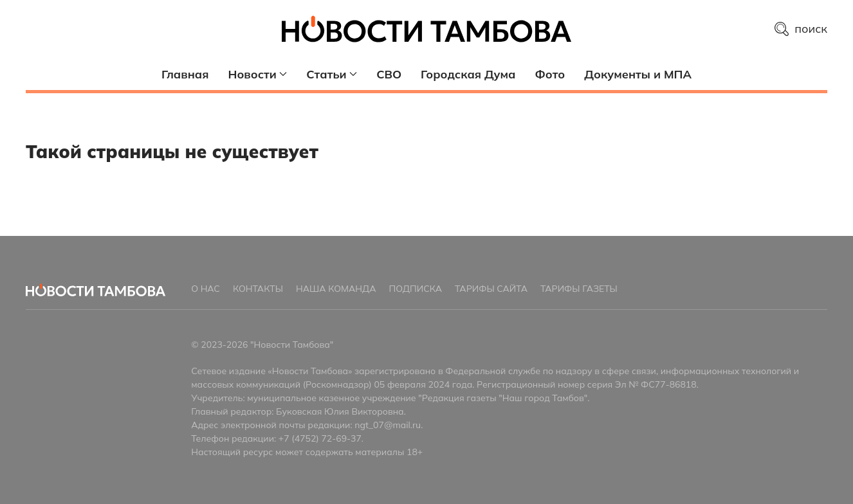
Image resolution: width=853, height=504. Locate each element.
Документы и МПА (638, 74)
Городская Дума (468, 74)
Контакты (258, 289)
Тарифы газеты (579, 289)
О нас (206, 289)
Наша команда (336, 289)
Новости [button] (258, 74)
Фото (550, 74)
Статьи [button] (332, 74)
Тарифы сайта (491, 289)
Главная (185, 74)
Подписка (416, 289)
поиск (801, 29)
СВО (389, 74)
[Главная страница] (427, 29)
